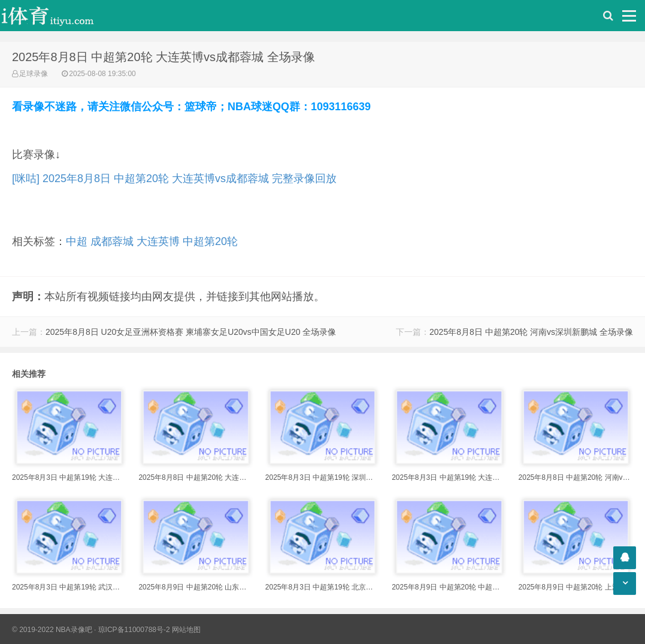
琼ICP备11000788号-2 (134, 630)
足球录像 (34, 74)
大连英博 (158, 241)
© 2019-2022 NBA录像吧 (52, 630)
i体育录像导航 (60, 16)
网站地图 (186, 630)
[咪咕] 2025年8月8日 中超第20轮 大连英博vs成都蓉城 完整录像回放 (174, 179)
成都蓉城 (112, 241)
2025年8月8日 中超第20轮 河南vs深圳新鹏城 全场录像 (531, 332)
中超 (77, 241)
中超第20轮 (210, 241)
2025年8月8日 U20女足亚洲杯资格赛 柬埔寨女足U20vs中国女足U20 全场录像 (191, 332)
